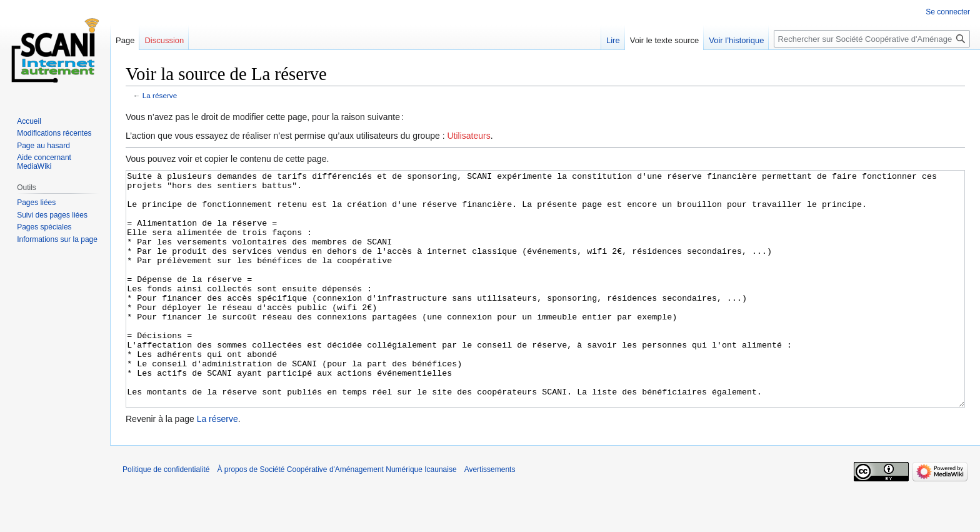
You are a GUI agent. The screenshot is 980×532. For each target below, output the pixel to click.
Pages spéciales (44, 227)
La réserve (160, 95)
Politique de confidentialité (166, 516)
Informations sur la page (57, 239)
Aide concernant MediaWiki (44, 162)
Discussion (164, 40)
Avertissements (490, 516)
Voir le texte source (665, 40)
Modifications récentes (54, 133)
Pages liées (36, 203)
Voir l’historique (736, 40)
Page (125, 40)
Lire (613, 40)
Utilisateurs (468, 136)
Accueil (29, 121)
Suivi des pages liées (52, 215)
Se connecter (948, 12)
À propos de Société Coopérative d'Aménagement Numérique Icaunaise (337, 516)
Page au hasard (43, 146)
